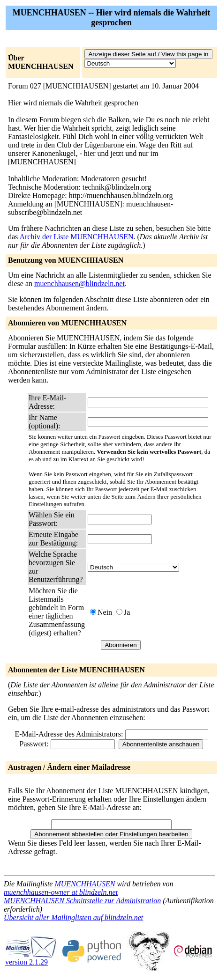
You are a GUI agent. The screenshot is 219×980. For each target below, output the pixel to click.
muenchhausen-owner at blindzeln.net (61, 892)
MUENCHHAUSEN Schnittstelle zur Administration (82, 901)
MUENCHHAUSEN (85, 884)
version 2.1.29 (31, 959)
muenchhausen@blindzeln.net (79, 284)
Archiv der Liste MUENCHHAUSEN (76, 237)
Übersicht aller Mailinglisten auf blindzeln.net (73, 917)
